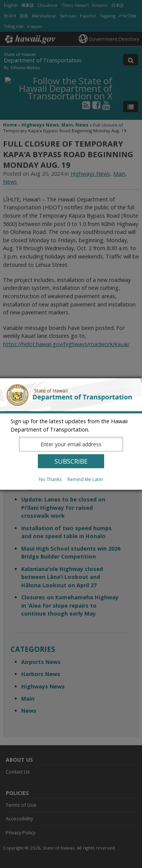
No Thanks (50, 479)
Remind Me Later (85, 479)
